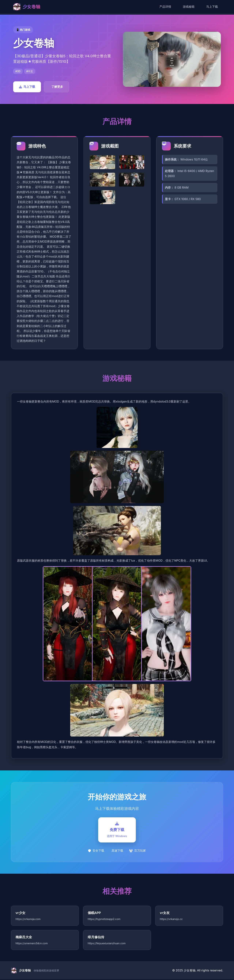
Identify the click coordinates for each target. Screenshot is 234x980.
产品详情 (165, 7)
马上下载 (212, 7)
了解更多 (57, 87)
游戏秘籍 (189, 7)
